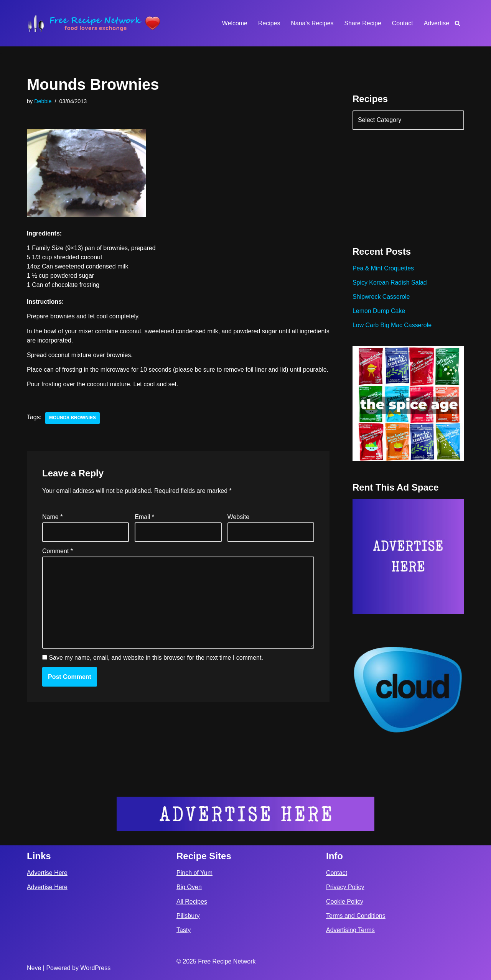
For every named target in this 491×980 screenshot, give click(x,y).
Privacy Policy (345, 887)
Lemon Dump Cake (379, 312)
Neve (34, 968)
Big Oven (189, 887)
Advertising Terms (350, 930)
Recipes (269, 23)
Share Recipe (362, 23)
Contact (402, 23)
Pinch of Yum (194, 873)
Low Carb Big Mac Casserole (392, 326)
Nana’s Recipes (311, 23)
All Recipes (192, 902)
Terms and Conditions (356, 916)
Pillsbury (188, 916)
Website (239, 527)
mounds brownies (73, 428)
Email (144, 527)
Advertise (436, 23)
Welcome (234, 23)
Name (52, 527)
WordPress (95, 968)
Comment (58, 561)
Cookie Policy (345, 902)
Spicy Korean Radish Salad (390, 283)
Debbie (43, 101)
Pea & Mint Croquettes (383, 269)
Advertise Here (47, 873)
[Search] (457, 23)
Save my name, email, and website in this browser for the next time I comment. (156, 668)
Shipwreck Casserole (381, 297)
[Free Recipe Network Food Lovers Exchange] (94, 23)
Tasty (184, 930)
